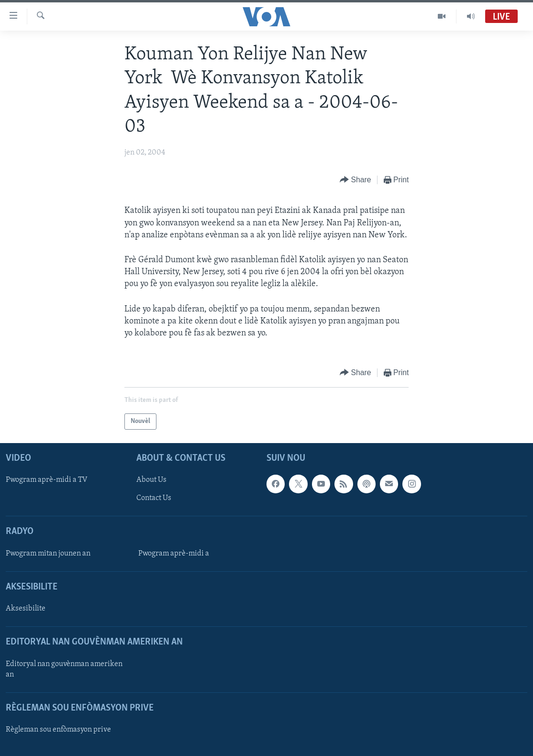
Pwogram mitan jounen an (48, 554)
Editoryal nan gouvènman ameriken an (64, 669)
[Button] (355, 180)
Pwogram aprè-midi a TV (47, 480)
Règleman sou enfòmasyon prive (58, 730)
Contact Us (154, 499)
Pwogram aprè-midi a (174, 554)
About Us (151, 480)
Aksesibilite (26, 609)
